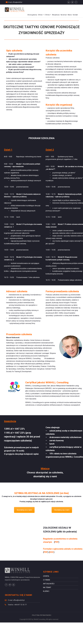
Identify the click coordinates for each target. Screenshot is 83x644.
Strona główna (32, 15)
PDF (57, 542)
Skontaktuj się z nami (62, 510)
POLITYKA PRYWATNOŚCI (42, 615)
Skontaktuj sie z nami (24, 510)
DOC (52, 552)
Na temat (64, 15)
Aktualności (56, 15)
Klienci (70, 15)
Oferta (41, 15)
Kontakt (75, 15)
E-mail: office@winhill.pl (15, 2)
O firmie (48, 15)
